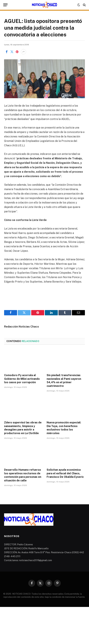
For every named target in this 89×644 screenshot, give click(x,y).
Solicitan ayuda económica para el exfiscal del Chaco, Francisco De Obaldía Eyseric (65, 473)
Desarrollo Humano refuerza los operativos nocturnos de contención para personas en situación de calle (23, 475)
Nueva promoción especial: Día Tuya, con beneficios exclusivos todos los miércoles (64, 428)
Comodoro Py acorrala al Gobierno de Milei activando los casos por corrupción (22, 379)
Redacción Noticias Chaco (22, 327)
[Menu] (5, 5)
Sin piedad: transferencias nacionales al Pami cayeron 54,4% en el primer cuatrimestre (64, 381)
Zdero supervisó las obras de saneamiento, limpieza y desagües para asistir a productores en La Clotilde (23, 428)
